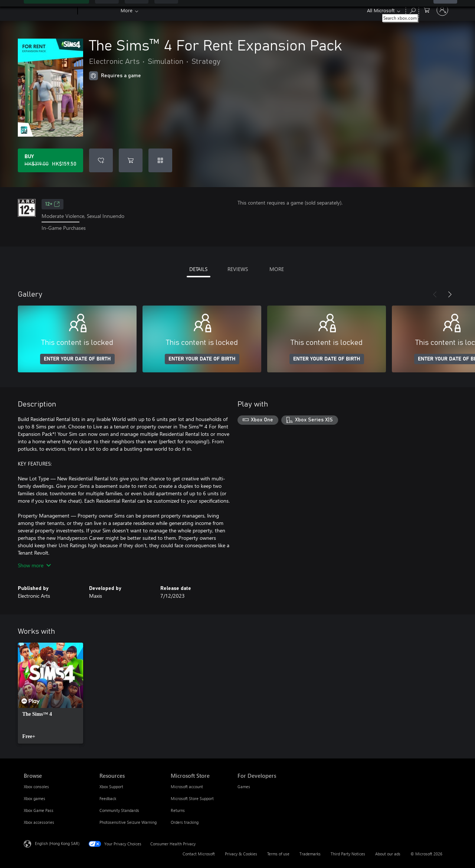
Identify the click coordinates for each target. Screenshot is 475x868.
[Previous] (435, 294)
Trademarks (310, 854)
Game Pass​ (132, 10)
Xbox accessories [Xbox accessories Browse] (39, 822)
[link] (50, 693)
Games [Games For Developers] (244, 787)
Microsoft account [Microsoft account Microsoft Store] (187, 787)
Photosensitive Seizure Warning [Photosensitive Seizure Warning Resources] (128, 822)
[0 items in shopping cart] (427, 9)
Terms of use (278, 854)
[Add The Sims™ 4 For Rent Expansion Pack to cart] (131, 160)
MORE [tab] (277, 269)
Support (290, 10)
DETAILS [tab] (198, 269)
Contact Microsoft (199, 854)
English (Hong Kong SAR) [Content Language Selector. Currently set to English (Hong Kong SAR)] (57, 843)
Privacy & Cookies (241, 854)
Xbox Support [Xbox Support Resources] (111, 787)
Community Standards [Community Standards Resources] (119, 810)
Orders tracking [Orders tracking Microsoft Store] (185, 822)
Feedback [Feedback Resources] (108, 798)
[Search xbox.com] (412, 9)
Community (255, 10)
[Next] (450, 294)
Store (224, 10)
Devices (196, 10)
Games (166, 10)
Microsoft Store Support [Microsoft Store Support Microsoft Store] (192, 798)
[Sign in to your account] (442, 10)
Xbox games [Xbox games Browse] (35, 798)
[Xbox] (98, 10)
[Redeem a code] (160, 160)
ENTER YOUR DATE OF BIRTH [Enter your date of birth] (77, 359)
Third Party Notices (348, 854)
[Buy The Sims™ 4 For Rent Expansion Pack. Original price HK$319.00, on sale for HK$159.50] (50, 160)
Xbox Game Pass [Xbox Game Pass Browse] (39, 810)
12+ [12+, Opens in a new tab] (53, 204)
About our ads (388, 854)
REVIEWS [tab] (238, 269)
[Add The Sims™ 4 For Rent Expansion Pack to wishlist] (101, 160)
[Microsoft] (49, 10)
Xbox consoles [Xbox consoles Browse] (36, 787)
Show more (34, 565)
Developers (325, 10)
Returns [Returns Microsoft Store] (178, 810)
